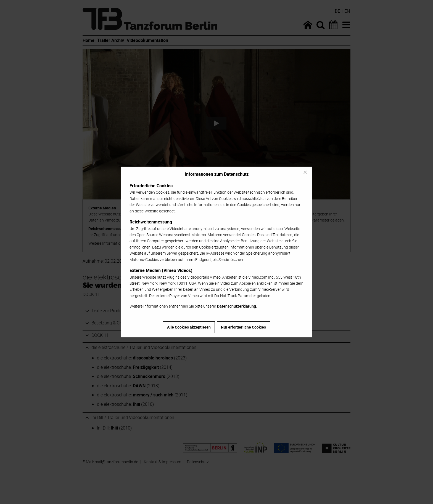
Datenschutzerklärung (237, 306)
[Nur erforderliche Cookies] (305, 172)
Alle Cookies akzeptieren (189, 327)
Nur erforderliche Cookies (243, 327)
